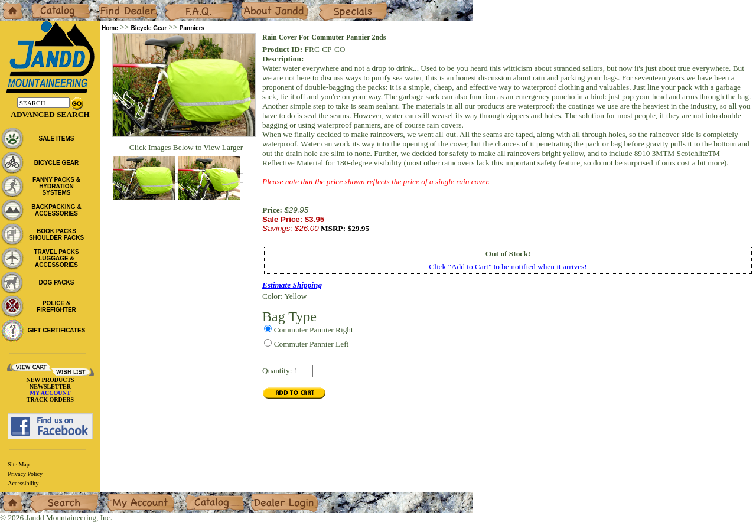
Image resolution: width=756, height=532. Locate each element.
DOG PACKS (57, 283)
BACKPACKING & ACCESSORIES (56, 210)
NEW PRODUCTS (50, 380)
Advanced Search (50, 114)
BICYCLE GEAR (57, 163)
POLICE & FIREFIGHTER (56, 306)
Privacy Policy (25, 474)
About (250, 4)
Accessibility (23, 483)
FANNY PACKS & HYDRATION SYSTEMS (56, 186)
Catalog (42, 4)
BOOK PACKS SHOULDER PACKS (56, 234)
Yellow (295, 296)
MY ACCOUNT (50, 393)
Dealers (110, 4)
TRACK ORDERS (50, 399)
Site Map (18, 464)
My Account (126, 496)
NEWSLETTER (50, 386)
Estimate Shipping (292, 285)
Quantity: (277, 371)
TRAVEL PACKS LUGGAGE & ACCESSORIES (56, 258)
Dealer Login (272, 496)
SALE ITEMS (56, 138)
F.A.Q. (175, 4)
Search (41, 496)
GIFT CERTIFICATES (57, 330)
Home (10, 4)
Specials (331, 4)
